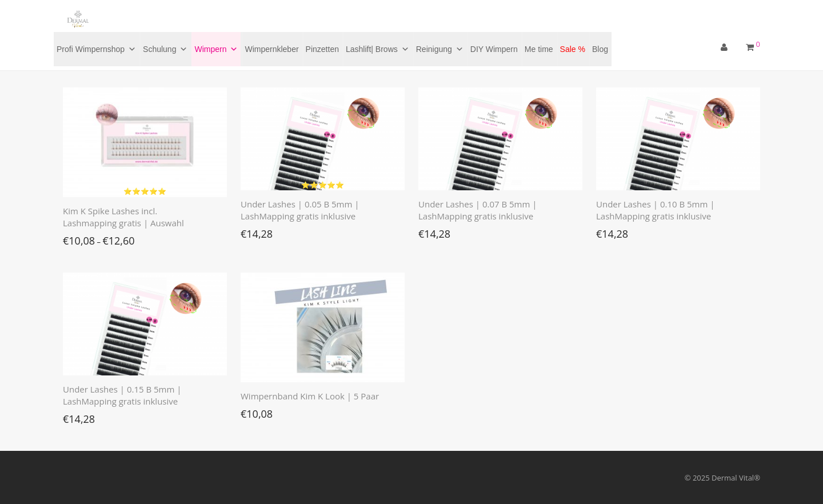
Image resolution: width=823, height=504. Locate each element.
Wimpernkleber (271, 49)
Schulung (165, 49)
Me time (539, 49)
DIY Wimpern (494, 49)
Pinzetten (322, 49)
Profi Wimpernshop (96, 49)
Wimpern (216, 49)
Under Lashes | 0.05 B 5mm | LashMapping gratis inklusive (300, 210)
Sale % (573, 49)
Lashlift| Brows (377, 49)
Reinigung (440, 49)
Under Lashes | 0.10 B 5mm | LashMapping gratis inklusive (656, 210)
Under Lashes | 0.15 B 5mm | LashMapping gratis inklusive (122, 395)
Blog (600, 49)
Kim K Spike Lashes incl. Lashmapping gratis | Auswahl (123, 217)
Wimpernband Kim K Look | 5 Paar (310, 396)
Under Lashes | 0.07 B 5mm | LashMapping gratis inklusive (478, 210)
